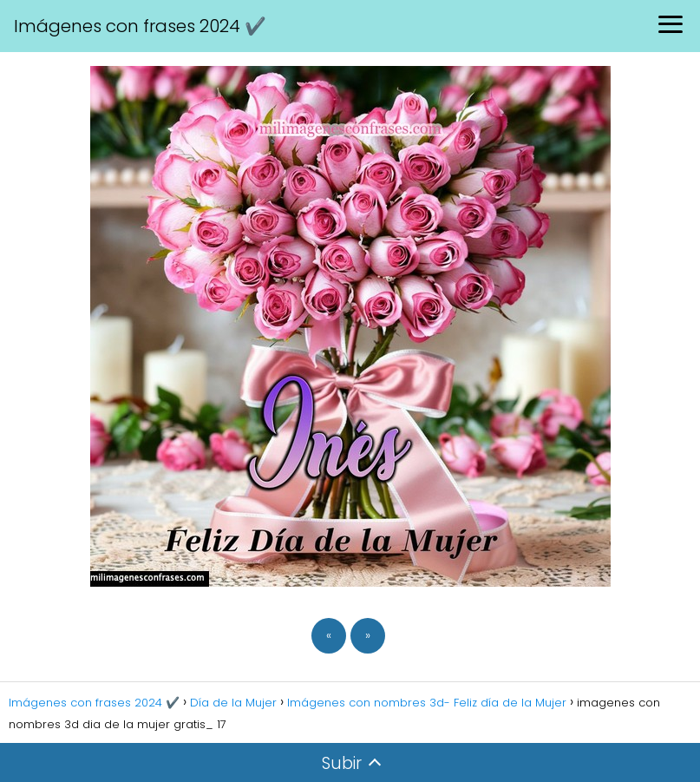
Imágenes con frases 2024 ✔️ (140, 26)
